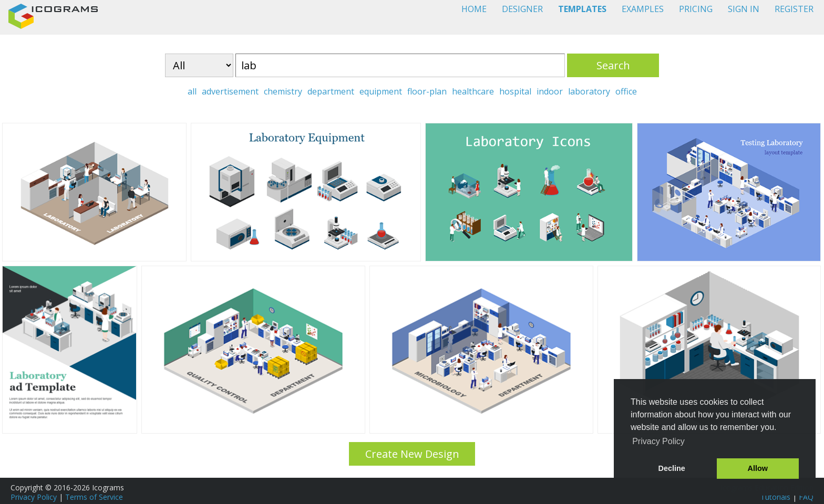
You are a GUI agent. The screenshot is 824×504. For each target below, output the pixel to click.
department (331, 91)
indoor (550, 91)
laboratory (589, 91)
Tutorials (775, 497)
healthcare (473, 91)
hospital (515, 91)
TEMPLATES (582, 9)
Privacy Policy (34, 497)
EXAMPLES (643, 9)
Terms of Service (94, 497)
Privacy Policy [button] (658, 441)
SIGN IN (744, 9)
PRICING (696, 9)
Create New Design (412, 454)
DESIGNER (522, 9)
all (192, 91)
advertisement (230, 91)
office (626, 91)
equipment (381, 91)
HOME (474, 9)
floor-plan (427, 91)
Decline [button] (672, 468)
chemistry (283, 91)
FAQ (806, 497)
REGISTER (794, 9)
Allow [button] (758, 468)
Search (613, 65)
